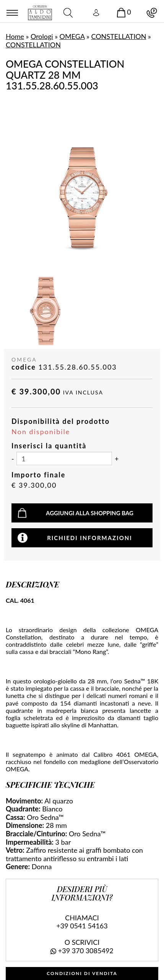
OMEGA (72, 36)
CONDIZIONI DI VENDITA (82, 973)
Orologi (42, 36)
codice (24, 367)
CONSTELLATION (119, 36)
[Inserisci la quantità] (64, 458)
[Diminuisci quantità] (13, 459)
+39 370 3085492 (86, 951)
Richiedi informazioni (90, 538)
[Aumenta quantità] (117, 459)
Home (15, 36)
